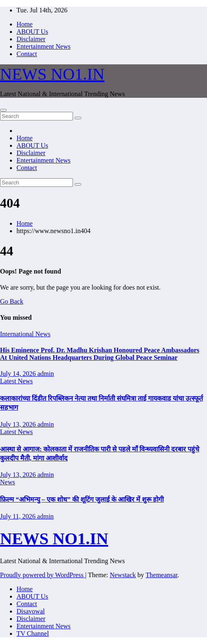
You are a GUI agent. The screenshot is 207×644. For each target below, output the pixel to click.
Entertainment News (44, 46)
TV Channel (33, 633)
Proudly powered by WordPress (42, 575)
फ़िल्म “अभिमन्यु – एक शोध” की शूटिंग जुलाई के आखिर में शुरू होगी (82, 499)
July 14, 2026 (19, 374)
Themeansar (161, 575)
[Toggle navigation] (3, 110)
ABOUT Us (32, 32)
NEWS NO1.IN (52, 74)
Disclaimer (31, 39)
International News (25, 334)
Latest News (16, 381)
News (7, 482)
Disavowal (31, 611)
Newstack (123, 575)
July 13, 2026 (19, 424)
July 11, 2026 (19, 516)
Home (25, 24)
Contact (27, 54)
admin (46, 374)
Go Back (12, 301)
